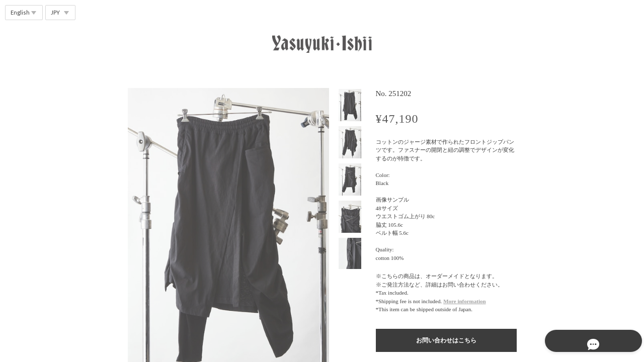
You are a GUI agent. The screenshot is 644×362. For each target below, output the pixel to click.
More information (464, 301)
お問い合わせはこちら (446, 340)
